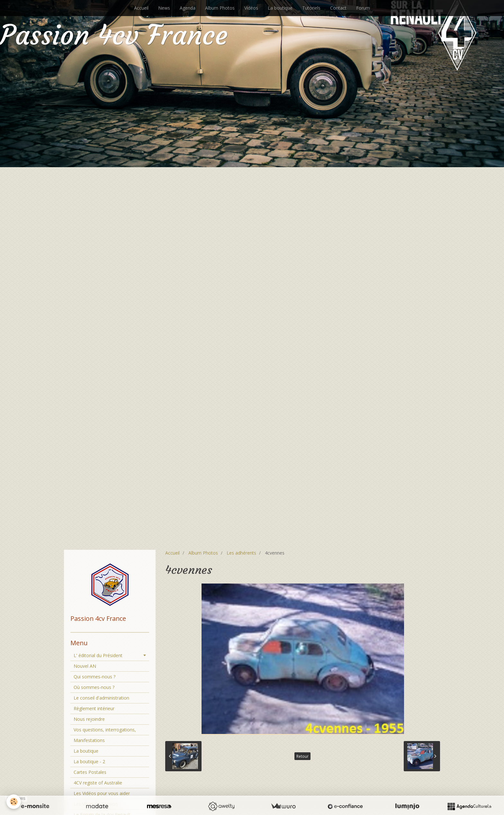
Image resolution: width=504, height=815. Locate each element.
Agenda (188, 8)
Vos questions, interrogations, (105, 730)
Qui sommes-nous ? (94, 677)
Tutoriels (311, 8)
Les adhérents (241, 553)
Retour (302, 756)
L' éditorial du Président (98, 655)
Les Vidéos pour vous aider (102, 793)
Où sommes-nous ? (94, 687)
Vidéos (251, 8)
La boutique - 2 (89, 761)
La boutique (280, 8)
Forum (363, 8)
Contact (338, 8)
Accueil (141, 8)
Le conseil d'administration (101, 698)
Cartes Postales (90, 772)
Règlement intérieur (94, 708)
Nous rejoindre (89, 719)
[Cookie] (14, 802)
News (164, 8)
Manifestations (89, 740)
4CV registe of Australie (98, 783)
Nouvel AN (85, 666)
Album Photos (220, 8)
